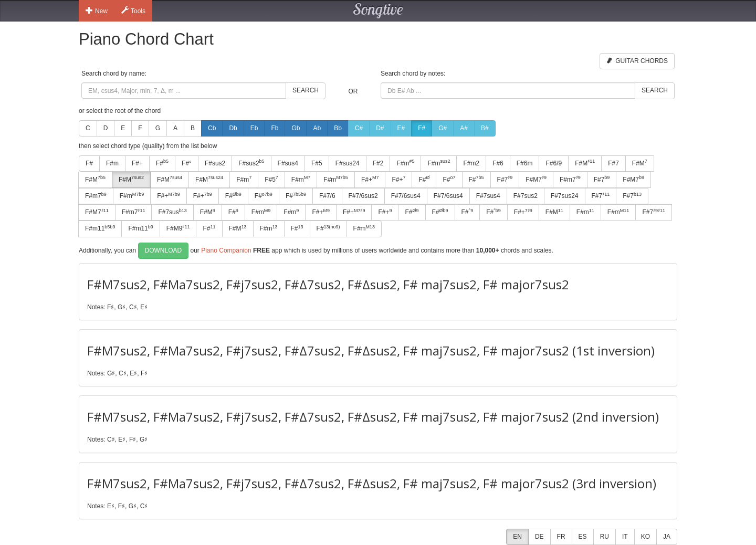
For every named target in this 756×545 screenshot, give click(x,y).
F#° (187, 163)
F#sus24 (348, 163)
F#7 (613, 163)
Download (164, 250)
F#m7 (570, 179)
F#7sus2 (526, 196)
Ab (317, 128)
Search (306, 90)
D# (380, 128)
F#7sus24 (565, 196)
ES (583, 537)
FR (561, 537)
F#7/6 (327, 196)
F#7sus (172, 212)
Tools (133, 11)
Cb (212, 128)
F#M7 (536, 179)
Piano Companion (226, 250)
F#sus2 (215, 163)
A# (464, 128)
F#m (112, 163)
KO (645, 537)
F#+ (137, 163)
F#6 (498, 163)
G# (443, 128)
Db (233, 128)
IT (625, 537)
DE (539, 537)
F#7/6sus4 (406, 196)
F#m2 (471, 163)
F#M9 (178, 228)
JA (667, 537)
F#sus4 (288, 163)
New (97, 11)
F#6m (525, 163)
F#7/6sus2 (363, 196)
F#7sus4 (488, 196)
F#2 (378, 163)
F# (422, 128)
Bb (338, 128)
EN (517, 537)
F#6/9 (554, 163)
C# (359, 128)
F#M (585, 163)
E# (401, 128)
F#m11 (100, 228)
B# (485, 128)
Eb (254, 128)
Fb (275, 128)
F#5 (317, 163)
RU (605, 537)
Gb (296, 128)
